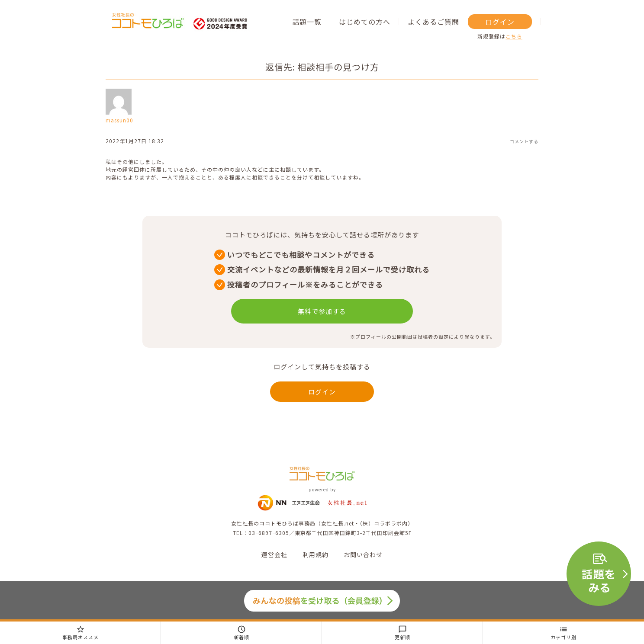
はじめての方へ (365, 22)
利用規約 (316, 554)
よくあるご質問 (433, 22)
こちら (514, 36)
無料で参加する (322, 311)
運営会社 (274, 554)
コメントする (524, 141)
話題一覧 (307, 22)
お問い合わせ (363, 554)
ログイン (500, 22)
